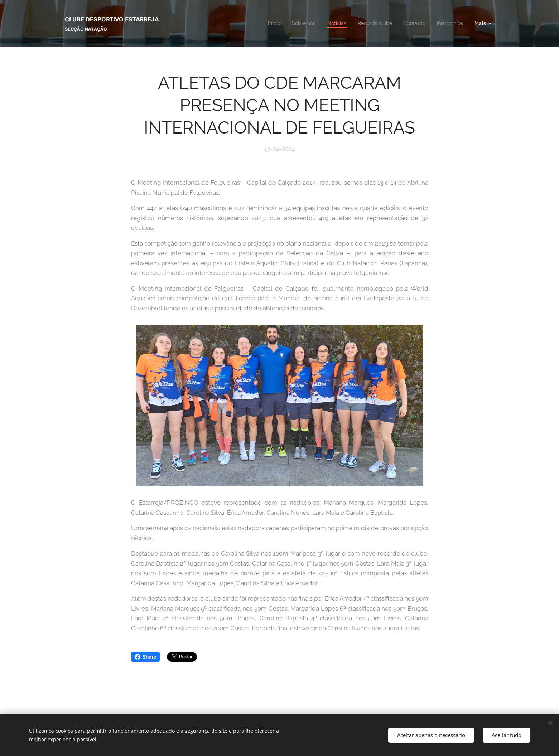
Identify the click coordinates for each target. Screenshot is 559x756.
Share (146, 657)
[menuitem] (264, 23)
